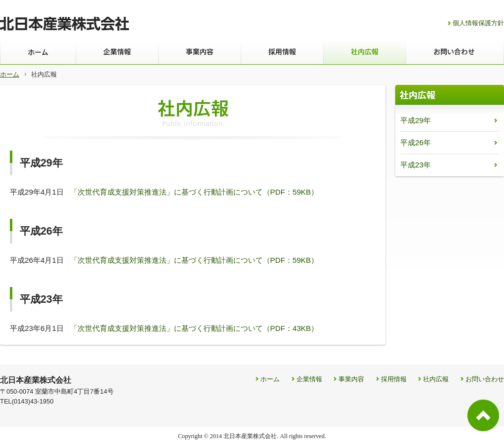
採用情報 (394, 379)
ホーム (10, 74)
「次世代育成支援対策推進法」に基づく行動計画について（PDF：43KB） (194, 328)
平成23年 (416, 165)
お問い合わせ (485, 379)
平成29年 (416, 120)
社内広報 (436, 379)
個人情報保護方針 (478, 23)
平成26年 (416, 142)
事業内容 (351, 379)
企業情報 (309, 379)
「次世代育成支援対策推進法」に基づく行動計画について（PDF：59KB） (194, 192)
